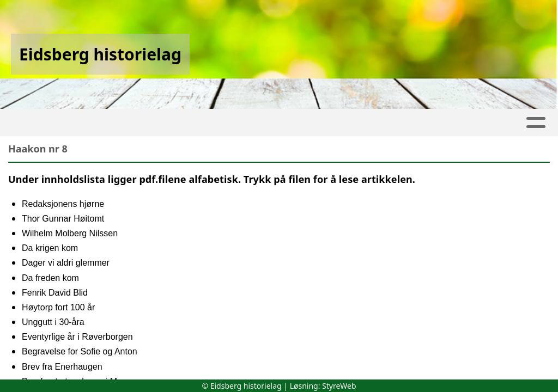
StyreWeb (339, 386)
